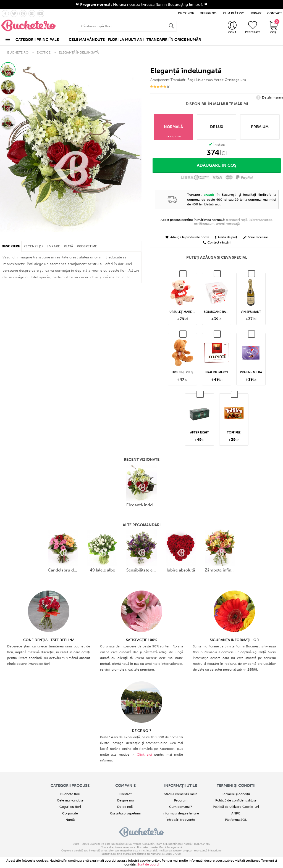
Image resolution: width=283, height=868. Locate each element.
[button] (8, 70)
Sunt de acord (148, 864)
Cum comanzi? (181, 807)
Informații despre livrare (181, 813)
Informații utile (181, 786)
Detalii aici (212, 204)
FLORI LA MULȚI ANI (126, 40)
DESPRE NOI (209, 13)
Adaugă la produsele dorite (187, 238)
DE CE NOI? (186, 13)
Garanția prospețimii (125, 813)
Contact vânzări (217, 243)
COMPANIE (125, 786)
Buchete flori (70, 794)
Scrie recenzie (256, 238)
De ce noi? (125, 807)
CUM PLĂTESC (234, 13)
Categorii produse (70, 786)
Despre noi (125, 800)
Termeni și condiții (236, 786)
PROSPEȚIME (87, 246)
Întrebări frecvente (181, 820)
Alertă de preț (226, 238)
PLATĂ (69, 246)
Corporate (70, 813)
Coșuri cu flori (70, 807)
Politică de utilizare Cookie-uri (236, 807)
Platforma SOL (236, 820)
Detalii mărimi (270, 98)
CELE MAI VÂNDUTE (87, 40)
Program (181, 800)
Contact (125, 794)
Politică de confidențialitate (236, 800)
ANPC (236, 813)
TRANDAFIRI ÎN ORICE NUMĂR (174, 40)
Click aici (144, 755)
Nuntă (70, 820)
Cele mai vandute (70, 800)
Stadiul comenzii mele (181, 794)
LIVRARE (256, 13)
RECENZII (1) (33, 246)
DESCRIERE (11, 246)
